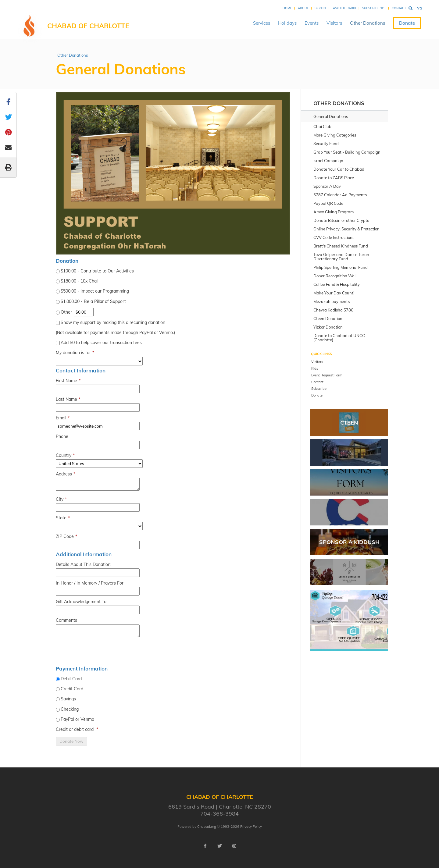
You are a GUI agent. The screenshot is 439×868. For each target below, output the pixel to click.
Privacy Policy (251, 827)
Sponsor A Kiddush (349, 542)
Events (312, 23)
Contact (399, 8)
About (303, 8)
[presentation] (102, 653)
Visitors (334, 23)
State (63, 518)
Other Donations (368, 23)
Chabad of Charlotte (88, 26)
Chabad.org (207, 827)
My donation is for (75, 353)
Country (65, 455)
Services (262, 23)
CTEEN (349, 423)
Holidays (287, 23)
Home (287, 8)
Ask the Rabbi (344, 8)
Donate (407, 23)
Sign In (320, 8)
